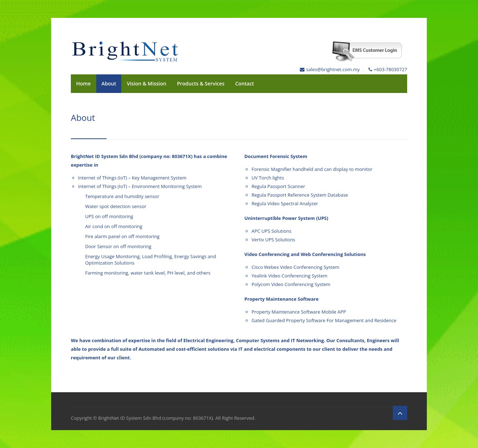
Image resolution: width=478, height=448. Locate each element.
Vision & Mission (146, 83)
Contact (244, 83)
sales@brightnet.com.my (333, 69)
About (109, 83)
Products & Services (201, 83)
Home (84, 83)
